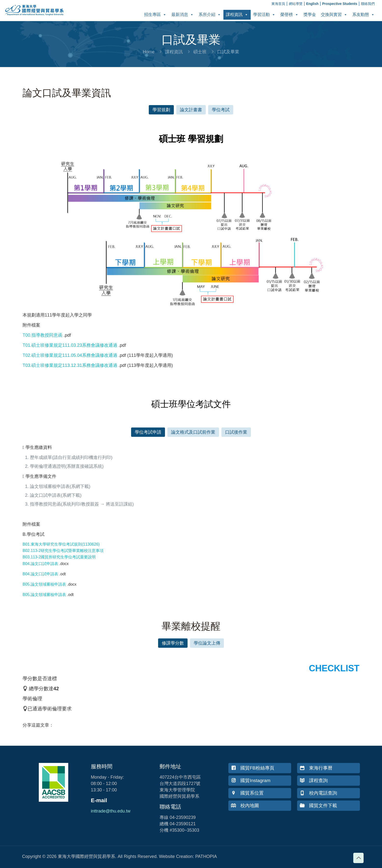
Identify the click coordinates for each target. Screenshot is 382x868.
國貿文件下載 (318, 806)
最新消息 (183, 15)
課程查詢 (314, 780)
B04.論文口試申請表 (40, 564)
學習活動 (264, 15)
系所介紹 (210, 15)
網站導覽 (296, 4)
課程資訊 (237, 15)
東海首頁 (278, 4)
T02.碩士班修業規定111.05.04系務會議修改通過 (70, 355)
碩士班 (200, 52)
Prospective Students (340, 4)
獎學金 (310, 15)
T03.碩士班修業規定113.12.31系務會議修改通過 (70, 365)
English (312, 4)
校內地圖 (245, 806)
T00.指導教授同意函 (42, 335)
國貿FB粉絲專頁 (253, 768)
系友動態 (363, 15)
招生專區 (155, 15)
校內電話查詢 (318, 793)
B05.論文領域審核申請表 (44, 584)
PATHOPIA (206, 856)
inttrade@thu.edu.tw (111, 811)
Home (149, 52)
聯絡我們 (368, 4)
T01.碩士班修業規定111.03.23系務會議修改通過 (70, 345)
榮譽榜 (289, 15)
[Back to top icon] (358, 858)
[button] (161, 110)
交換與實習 (334, 15)
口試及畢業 (228, 52)
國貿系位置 (247, 793)
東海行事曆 (316, 768)
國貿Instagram (251, 780)
